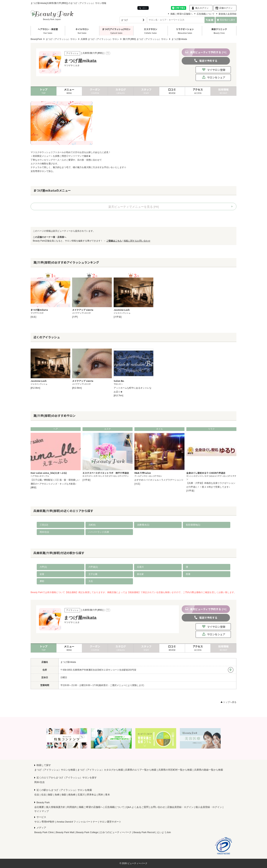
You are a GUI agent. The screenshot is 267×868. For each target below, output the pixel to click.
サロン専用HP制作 (44, 822)
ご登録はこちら (114, 241)
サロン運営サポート (110, 822)
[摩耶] (33, 488)
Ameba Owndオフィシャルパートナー (77, 822)
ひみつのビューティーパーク (116, 832)
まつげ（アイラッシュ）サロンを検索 (55, 770)
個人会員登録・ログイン (209, 807)
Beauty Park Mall (65, 832)
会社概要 (39, 807)
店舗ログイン (226, 8)
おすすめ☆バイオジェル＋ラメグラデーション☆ (159, 480)
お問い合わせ (158, 807)
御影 (50, 795)
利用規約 (72, 807)
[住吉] (33, 317)
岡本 (101, 795)
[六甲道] (118, 317)
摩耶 (42, 581)
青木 (108, 795)
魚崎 (57, 795)
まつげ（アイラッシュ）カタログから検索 (100, 770)
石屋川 (140, 567)
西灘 (188, 574)
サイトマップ (42, 811)
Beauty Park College (87, 832)
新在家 (140, 574)
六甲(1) (43, 567)
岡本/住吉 (44, 532)
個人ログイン (202, 8)
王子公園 (93, 574)
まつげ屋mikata (68, 662)
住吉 (37, 795)
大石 (91, 581)
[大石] (137, 484)
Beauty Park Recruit (144, 832)
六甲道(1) (93, 567)
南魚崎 (72, 795)
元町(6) (92, 525)
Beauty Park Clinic (44, 832)
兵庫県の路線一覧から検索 (209, 770)
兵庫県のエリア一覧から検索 (141, 770)
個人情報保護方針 (56, 807)
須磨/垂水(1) (143, 525)
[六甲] (75, 317)
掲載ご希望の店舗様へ (182, 14)
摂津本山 (91, 795)
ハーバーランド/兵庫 (99, 532)
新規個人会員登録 (228, 14)
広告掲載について (206, 14)
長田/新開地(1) (193, 525)
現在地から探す (226, 20)
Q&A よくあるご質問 (137, 807)
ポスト (143, 8)
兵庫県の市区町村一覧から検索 (175, 770)
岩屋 (42, 574)
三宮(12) (44, 525)
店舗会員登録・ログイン (180, 807)
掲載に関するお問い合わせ (137, 241)
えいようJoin (164, 832)
